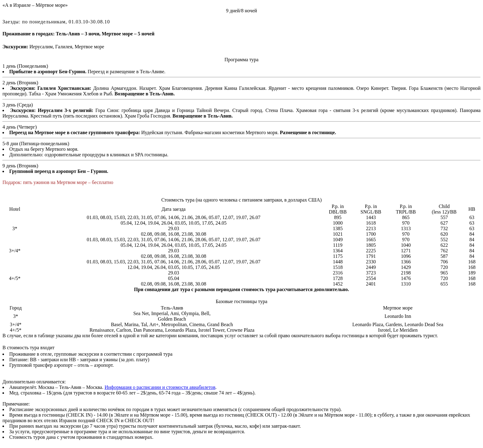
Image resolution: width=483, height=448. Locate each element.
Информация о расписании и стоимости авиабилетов (160, 387)
